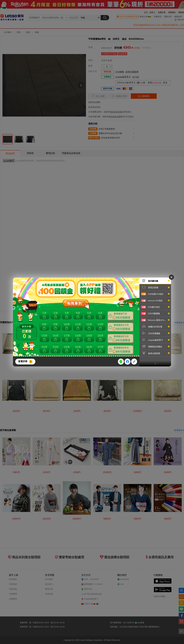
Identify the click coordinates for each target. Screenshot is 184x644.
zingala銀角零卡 (155, 340)
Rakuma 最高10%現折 (155, 320)
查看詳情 (23, 361)
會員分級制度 (155, 353)
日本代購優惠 (155, 313)
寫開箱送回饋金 (155, 346)
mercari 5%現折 (155, 300)
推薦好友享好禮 (155, 326)
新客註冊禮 (155, 287)
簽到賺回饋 (155, 281)
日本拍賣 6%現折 (155, 294)
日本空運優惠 (155, 333)
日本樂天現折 (155, 307)
